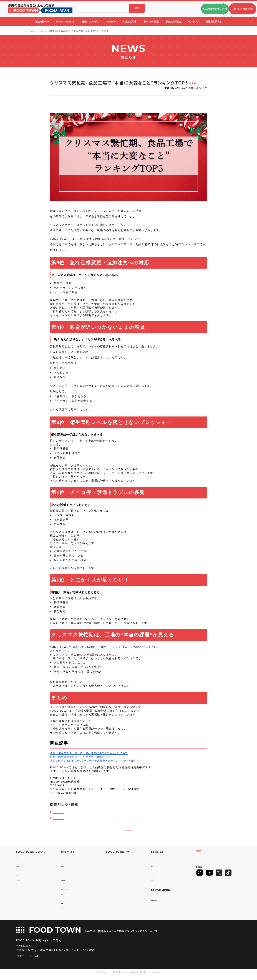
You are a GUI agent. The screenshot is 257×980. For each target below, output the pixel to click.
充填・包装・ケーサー (73, 872)
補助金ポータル (160, 897)
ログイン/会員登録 (210, 856)
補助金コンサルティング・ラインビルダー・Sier (82, 892)
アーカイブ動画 (114, 863)
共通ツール (67, 898)
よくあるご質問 (24, 867)
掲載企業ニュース (161, 863)
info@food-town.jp (72, 961)
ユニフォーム (68, 912)
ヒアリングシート (210, 868)
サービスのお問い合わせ (30, 886)
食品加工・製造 (69, 867)
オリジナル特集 (159, 872)
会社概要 (21, 858)
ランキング (157, 881)
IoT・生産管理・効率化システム (78, 881)
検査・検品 (67, 903)
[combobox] (104, 8)
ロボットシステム (70, 877)
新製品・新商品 (159, 877)
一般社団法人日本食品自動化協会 (170, 901)
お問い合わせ (24, 872)
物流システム (68, 858)
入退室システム (70, 863)
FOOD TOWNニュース (163, 858)
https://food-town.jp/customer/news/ (82, 818)
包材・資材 (67, 908)
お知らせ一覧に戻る (128, 831)
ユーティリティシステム (74, 886)
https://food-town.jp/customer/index (81, 812)
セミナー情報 (113, 858)
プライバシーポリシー (28, 881)
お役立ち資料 (158, 867)
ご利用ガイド (23, 863)
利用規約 (21, 877)
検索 (137, 8)
